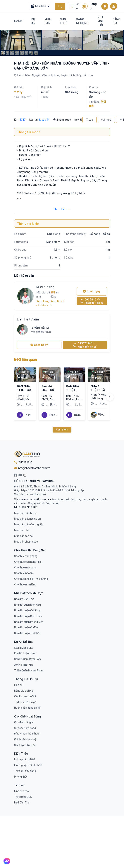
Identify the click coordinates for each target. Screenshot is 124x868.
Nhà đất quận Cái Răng (27, 610)
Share (106, 120)
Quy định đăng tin (24, 722)
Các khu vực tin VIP (25, 696)
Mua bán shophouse (26, 542)
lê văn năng (45, 287)
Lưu (89, 120)
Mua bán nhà (22, 530)
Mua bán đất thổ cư (25, 513)
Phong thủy (21, 777)
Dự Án (33, 21)
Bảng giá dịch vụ (24, 691)
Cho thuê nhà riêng (25, 585)
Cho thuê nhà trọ (24, 573)
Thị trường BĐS (23, 797)
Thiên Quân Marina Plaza (29, 671)
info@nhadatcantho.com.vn (32, 468)
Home (18, 21)
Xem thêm (62, 209)
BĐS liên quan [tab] (26, 360)
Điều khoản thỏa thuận (27, 734)
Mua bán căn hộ (23, 536)
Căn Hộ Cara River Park (28, 659)
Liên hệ (18, 685)
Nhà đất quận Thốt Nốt (27, 633)
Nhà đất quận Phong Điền (29, 622)
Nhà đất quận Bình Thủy (28, 616)
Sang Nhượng (82, 21)
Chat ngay (92, 291)
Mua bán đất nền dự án (27, 519)
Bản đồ (75, 6)
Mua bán (44, 120)
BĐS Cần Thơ (22, 803)
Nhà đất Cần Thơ (24, 599)
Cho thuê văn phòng (26, 556)
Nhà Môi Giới (100, 21)
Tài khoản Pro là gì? (25, 702)
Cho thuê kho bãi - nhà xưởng (31, 579)
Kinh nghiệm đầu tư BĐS (28, 765)
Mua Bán (48, 21)
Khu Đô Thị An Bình (25, 653)
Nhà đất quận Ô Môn (26, 627)
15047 (21, 120)
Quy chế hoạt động (25, 728)
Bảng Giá (116, 21)
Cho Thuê (63, 21)
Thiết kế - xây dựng (25, 771)
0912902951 (23, 462)
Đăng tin (89, 6)
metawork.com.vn (35, 494)
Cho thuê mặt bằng (25, 568)
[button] (110, 397)
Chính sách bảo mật (26, 739)
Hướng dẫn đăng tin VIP (28, 708)
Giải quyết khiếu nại (25, 745)
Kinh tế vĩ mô (21, 791)
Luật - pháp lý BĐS (25, 759)
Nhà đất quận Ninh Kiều (27, 605)
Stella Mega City (24, 648)
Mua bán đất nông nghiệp (29, 524)
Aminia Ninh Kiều (24, 665)
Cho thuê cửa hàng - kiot (28, 562)
